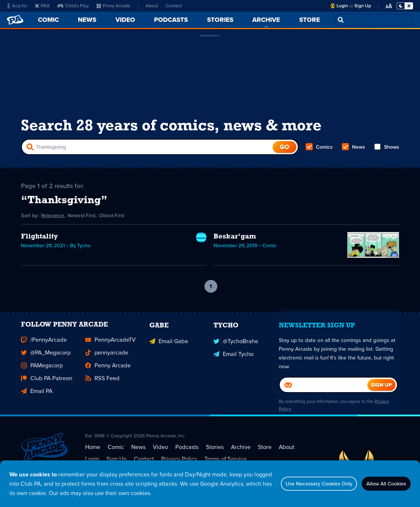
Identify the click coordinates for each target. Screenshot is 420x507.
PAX (42, 6)
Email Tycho (233, 368)
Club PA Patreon (47, 394)
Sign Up (363, 6)
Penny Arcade (108, 381)
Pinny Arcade (113, 6)
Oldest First (114, 220)
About (152, 6)
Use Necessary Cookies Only (305, 484)
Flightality (39, 241)
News (353, 150)
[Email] (324, 402)
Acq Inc (17, 6)
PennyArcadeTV (110, 355)
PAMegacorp (42, 381)
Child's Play (73, 6)
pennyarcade (107, 368)
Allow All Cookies (382, 484)
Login (342, 6)
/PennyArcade (44, 355)
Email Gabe (169, 355)
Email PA (37, 407)
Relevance (53, 220)
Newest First (83, 220)
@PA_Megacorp (46, 368)
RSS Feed (102, 394)
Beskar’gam (235, 241)
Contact (174, 6)
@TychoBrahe (236, 355)
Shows (386, 150)
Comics (319, 150)
